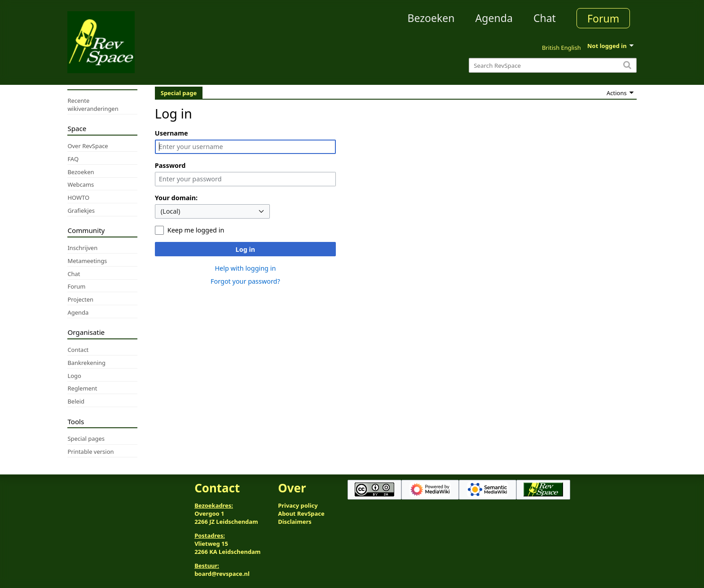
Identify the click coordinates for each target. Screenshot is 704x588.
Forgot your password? (245, 281)
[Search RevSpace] (552, 65)
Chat (545, 18)
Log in (246, 249)
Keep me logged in (196, 230)
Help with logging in (245, 268)
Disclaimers (295, 522)
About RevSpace (301, 513)
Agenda (494, 18)
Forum (603, 18)
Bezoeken (431, 18)
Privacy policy (298, 505)
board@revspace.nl (222, 574)
